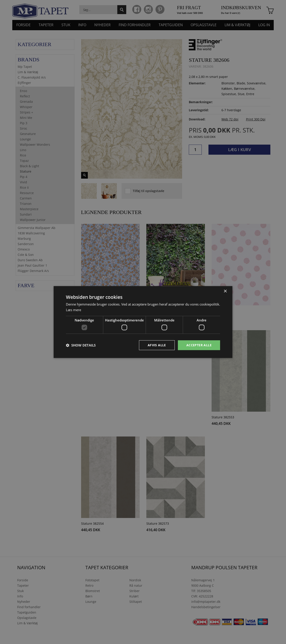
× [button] (225, 291)
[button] (81, 345)
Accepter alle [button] (199, 345)
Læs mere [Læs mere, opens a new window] (74, 310)
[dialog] (143, 322)
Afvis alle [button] (157, 345)
